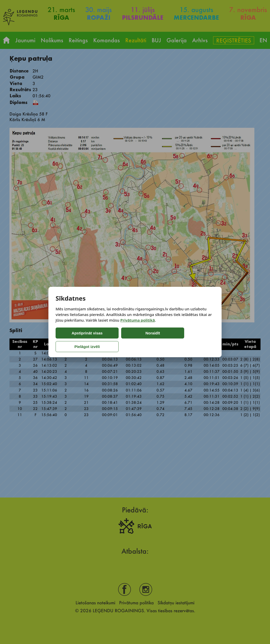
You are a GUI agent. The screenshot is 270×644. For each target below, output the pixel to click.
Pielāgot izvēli (165, 340)
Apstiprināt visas (77, 340)
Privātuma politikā (138, 327)
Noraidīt (122, 340)
